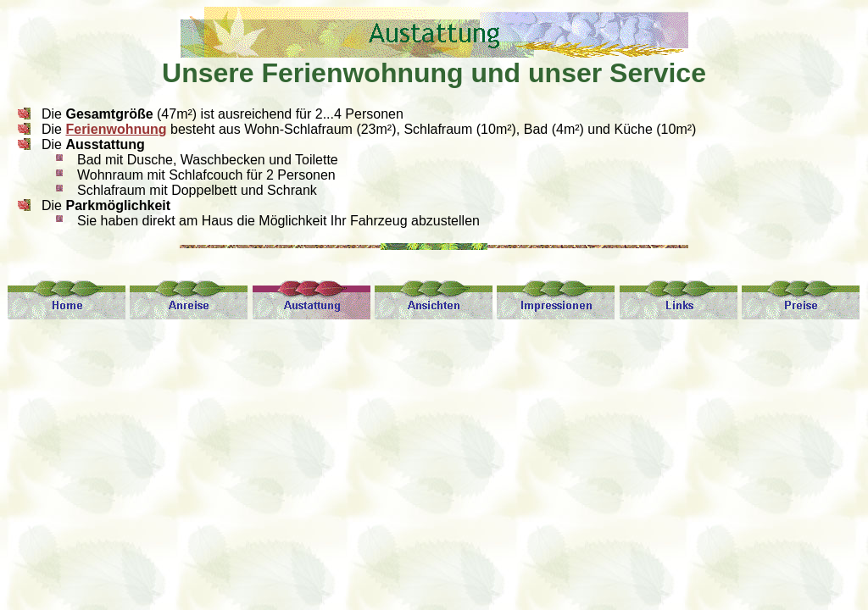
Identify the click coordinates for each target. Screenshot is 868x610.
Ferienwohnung (116, 129)
